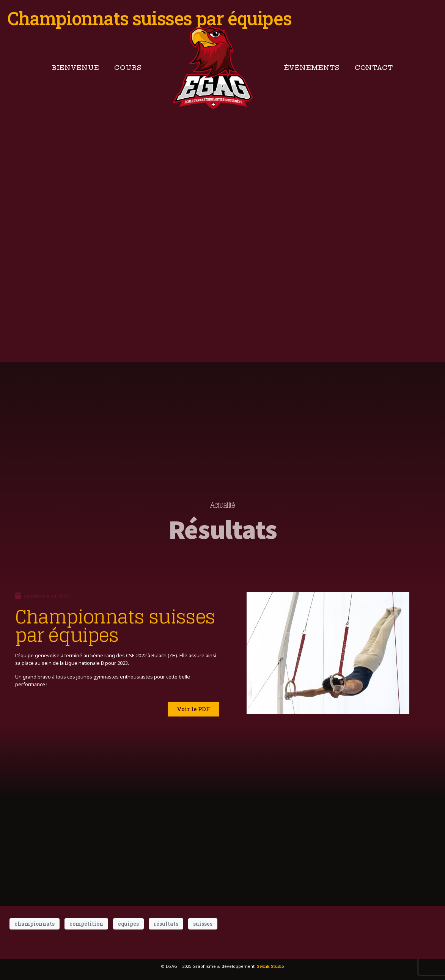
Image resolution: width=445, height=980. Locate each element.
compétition (86, 924)
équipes (128, 924)
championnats (35, 924)
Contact (374, 68)
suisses (203, 924)
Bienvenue (75, 68)
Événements (312, 68)
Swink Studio (270, 966)
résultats (166, 924)
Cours (128, 68)
